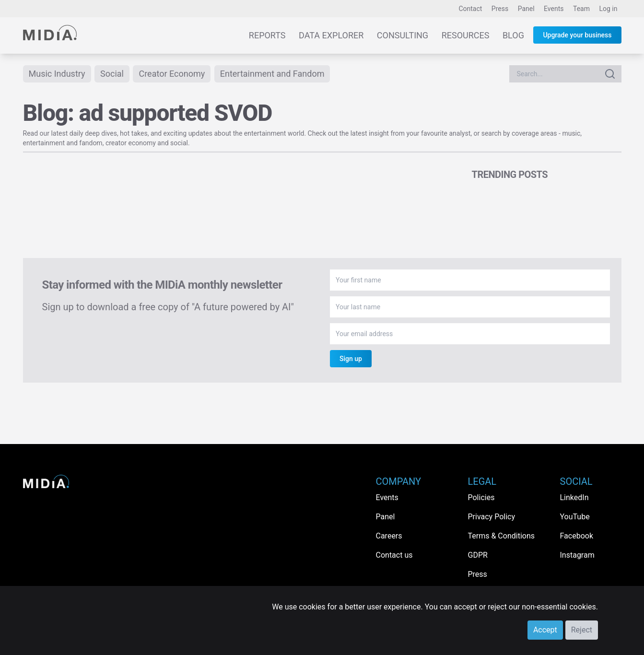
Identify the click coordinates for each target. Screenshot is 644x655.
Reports (267, 35)
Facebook (577, 536)
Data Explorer (331, 35)
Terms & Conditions (502, 536)
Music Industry (57, 74)
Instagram (577, 555)
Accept (545, 630)
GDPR (478, 555)
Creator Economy (172, 74)
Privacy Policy (492, 517)
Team (581, 9)
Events (554, 9)
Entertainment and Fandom (272, 74)
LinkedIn (574, 497)
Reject (582, 630)
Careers (389, 536)
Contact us (394, 555)
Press (500, 9)
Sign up (351, 359)
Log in (609, 9)
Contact (470, 9)
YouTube (575, 517)
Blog (513, 35)
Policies (481, 497)
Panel (526, 9)
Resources (466, 35)
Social (112, 74)
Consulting (403, 35)
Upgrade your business (577, 35)
